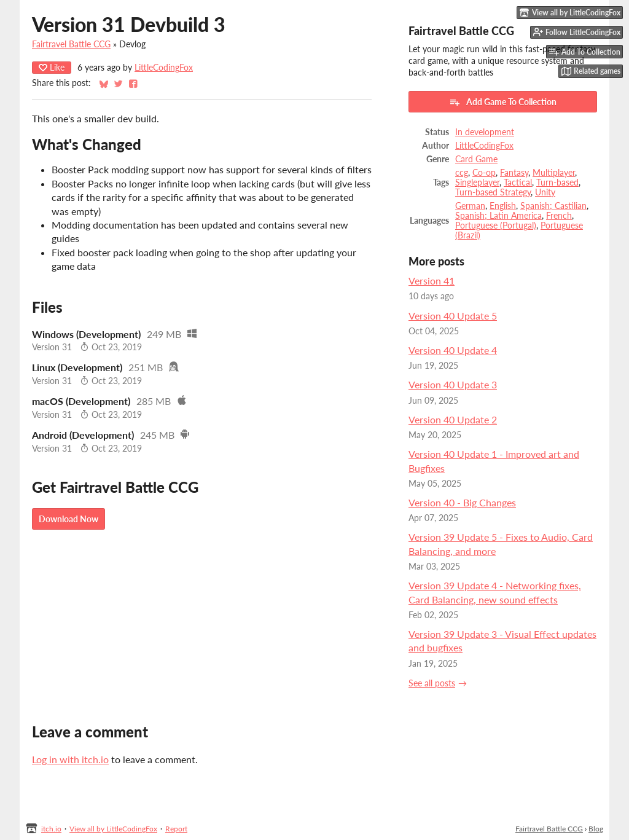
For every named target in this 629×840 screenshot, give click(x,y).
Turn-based (557, 183)
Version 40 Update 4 (453, 350)
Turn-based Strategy (493, 192)
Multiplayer (554, 173)
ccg (462, 173)
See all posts (432, 683)
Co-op (484, 173)
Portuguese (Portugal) (496, 226)
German (470, 206)
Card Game (476, 159)
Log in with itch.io (70, 759)
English (503, 206)
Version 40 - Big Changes (462, 502)
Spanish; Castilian (553, 206)
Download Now (68, 519)
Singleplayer (477, 183)
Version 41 (432, 281)
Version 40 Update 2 (453, 419)
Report (176, 829)
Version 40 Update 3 (453, 384)
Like (52, 67)
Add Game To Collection (503, 102)
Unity (545, 192)
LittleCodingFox (164, 68)
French (559, 216)
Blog (596, 829)
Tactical (518, 183)
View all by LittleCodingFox (113, 829)
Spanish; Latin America (498, 216)
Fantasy (514, 173)
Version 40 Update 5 (453, 316)
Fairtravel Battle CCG (71, 44)
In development (485, 132)
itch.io (51, 829)
